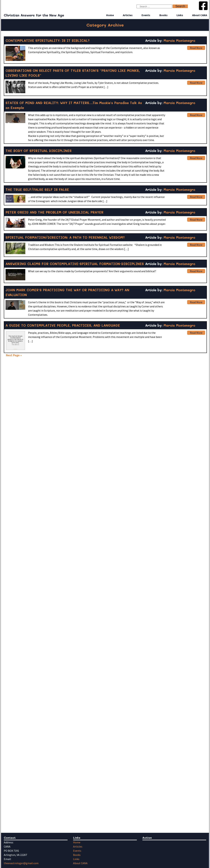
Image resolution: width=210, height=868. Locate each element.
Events (146, 15)
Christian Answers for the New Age (34, 15)
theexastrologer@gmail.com (21, 863)
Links (180, 15)
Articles (128, 15)
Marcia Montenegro (179, 41)
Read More (196, 48)
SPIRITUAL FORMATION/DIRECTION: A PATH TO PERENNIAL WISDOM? (65, 237)
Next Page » (14, 355)
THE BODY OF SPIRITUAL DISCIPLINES (39, 151)
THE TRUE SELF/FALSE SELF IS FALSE (37, 190)
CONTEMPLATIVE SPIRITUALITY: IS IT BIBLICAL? (48, 41)
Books (163, 15)
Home (110, 15)
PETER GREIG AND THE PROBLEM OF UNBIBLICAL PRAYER (54, 212)
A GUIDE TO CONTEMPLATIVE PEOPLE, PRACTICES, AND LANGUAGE (63, 325)
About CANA (200, 15)
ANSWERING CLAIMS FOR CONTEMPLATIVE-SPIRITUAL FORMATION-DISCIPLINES (75, 264)
